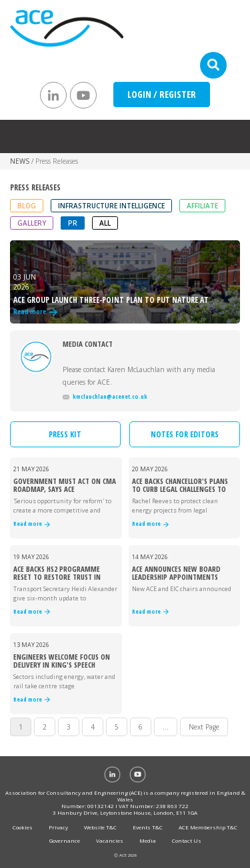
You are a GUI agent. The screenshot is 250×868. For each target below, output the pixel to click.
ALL (105, 223)
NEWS (20, 161)
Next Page (204, 727)
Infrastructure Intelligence (111, 206)
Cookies (23, 827)
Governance (65, 840)
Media (148, 840)
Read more (32, 524)
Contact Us (187, 840)
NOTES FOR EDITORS (185, 434)
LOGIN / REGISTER (162, 94)
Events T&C (148, 827)
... (166, 727)
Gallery (32, 223)
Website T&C (100, 827)
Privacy (58, 827)
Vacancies (110, 840)
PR (73, 223)
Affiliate (202, 206)
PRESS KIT (65, 434)
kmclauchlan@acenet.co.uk (105, 396)
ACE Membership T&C (208, 827)
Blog (27, 206)
